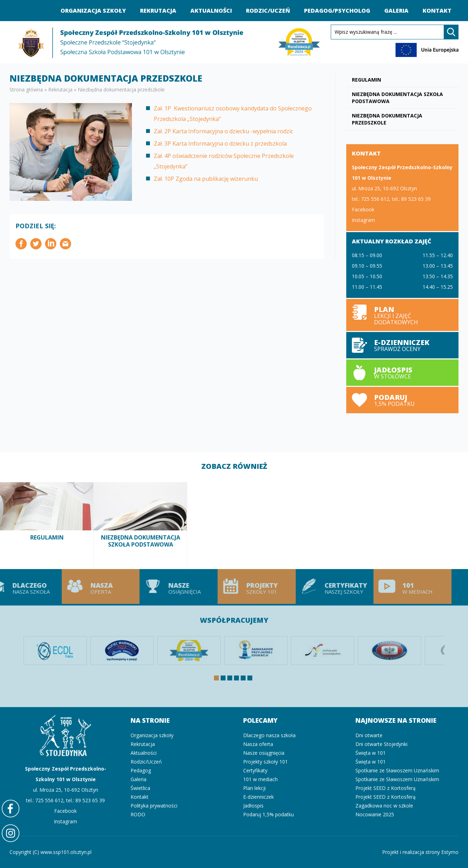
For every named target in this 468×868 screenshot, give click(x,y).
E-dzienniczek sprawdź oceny (402, 345)
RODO (138, 814)
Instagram (363, 220)
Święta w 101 (371, 753)
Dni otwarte (369, 735)
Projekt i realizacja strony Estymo (420, 852)
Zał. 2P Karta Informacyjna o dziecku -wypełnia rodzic (223, 131)
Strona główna (26, 90)
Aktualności (211, 11)
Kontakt (437, 11)
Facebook (363, 209)
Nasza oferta (83, 586)
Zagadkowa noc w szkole (384, 806)
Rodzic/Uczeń (268, 11)
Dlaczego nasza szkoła (269, 735)
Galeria (396, 11)
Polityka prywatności (154, 806)
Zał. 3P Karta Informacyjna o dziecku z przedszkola (220, 143)
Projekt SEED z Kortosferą (385, 788)
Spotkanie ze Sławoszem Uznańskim (397, 770)
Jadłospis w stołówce (402, 373)
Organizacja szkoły (93, 11)
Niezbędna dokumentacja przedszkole (387, 119)
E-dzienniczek (258, 797)
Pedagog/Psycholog (337, 11)
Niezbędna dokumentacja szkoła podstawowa (397, 98)
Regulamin (366, 80)
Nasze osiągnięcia (161, 586)
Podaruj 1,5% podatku (402, 400)
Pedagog (141, 770)
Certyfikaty (255, 770)
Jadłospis (253, 806)
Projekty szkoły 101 (239, 586)
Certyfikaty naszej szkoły (317, 586)
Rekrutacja (158, 11)
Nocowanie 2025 (375, 814)
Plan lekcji (402, 315)
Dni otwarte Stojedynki (381, 744)
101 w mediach (395, 586)
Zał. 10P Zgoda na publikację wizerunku (206, 179)
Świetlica (140, 788)
